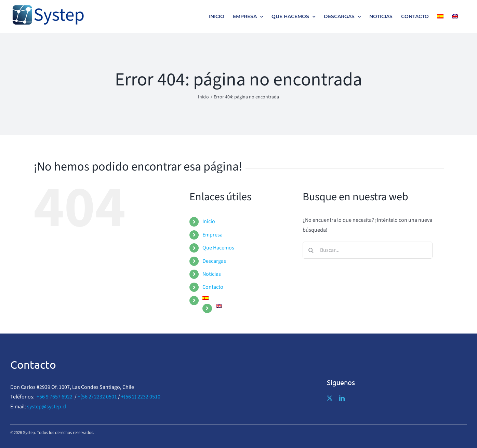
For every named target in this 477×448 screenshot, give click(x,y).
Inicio (209, 221)
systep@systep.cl (47, 407)
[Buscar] (311, 250)
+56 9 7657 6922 (55, 397)
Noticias (212, 274)
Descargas (214, 261)
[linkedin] (342, 398)
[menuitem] (440, 16)
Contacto (213, 287)
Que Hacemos (218, 248)
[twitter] (330, 398)
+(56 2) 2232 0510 (141, 397)
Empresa (213, 235)
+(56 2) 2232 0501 (97, 397)
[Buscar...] (368, 250)
